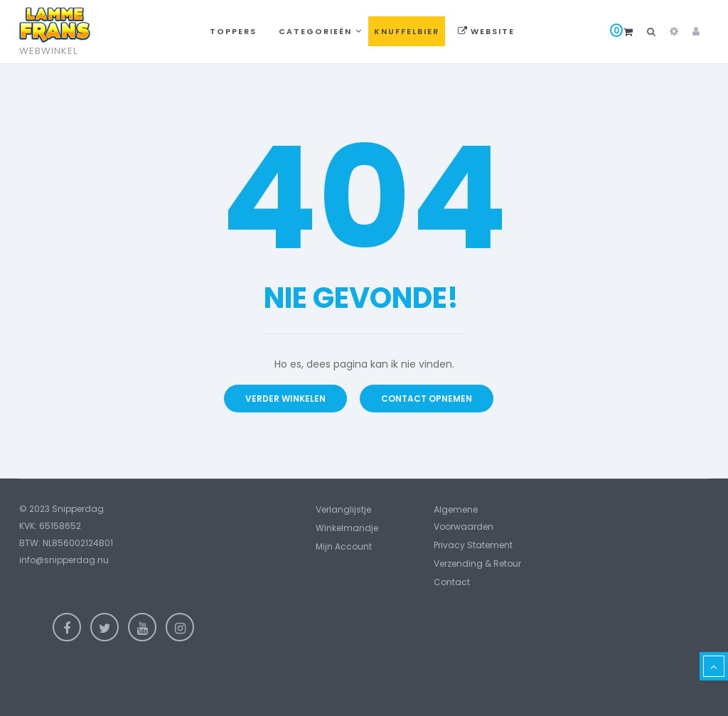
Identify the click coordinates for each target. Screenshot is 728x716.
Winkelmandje (347, 528)
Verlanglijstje (343, 509)
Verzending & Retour (477, 563)
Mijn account (344, 546)
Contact (452, 582)
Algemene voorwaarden (464, 518)
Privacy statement (473, 545)
